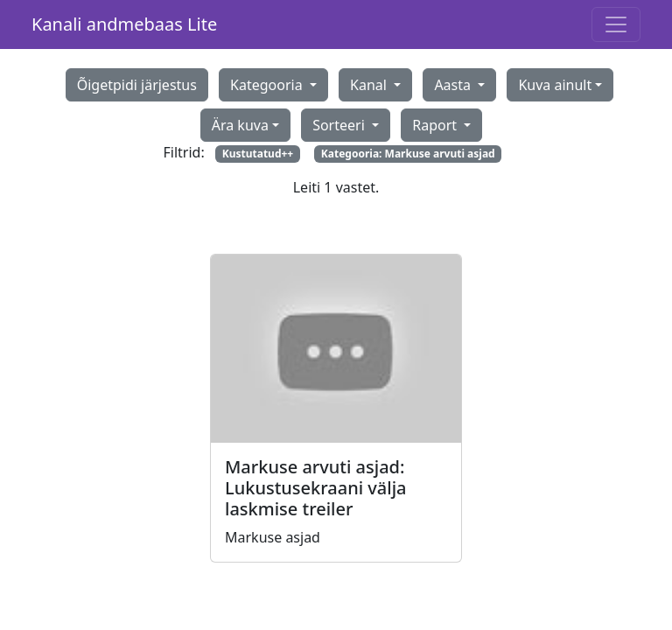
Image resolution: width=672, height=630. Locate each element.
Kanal (370, 85)
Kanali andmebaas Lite (124, 24)
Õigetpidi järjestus (137, 85)
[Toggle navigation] (616, 24)
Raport (436, 125)
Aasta (454, 85)
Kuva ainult (555, 85)
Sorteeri (340, 125)
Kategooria (268, 85)
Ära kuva (240, 125)
